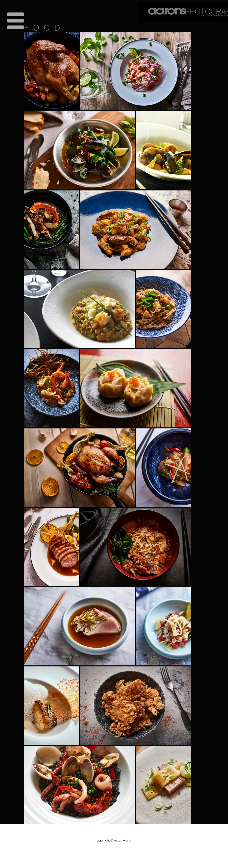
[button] (16, 21)
